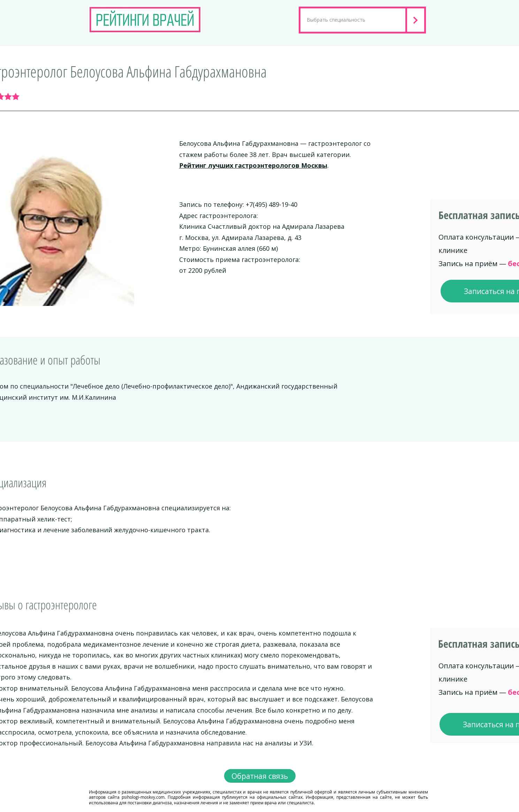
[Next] (417, 20)
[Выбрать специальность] (353, 20)
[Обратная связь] (260, 776)
